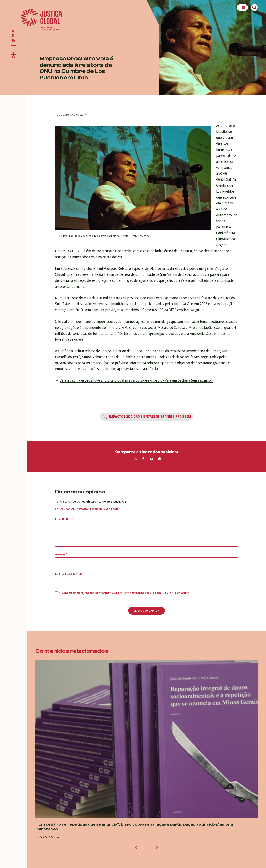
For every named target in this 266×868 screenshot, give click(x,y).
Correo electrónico (69, 574)
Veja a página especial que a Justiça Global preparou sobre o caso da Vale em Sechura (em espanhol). (137, 380)
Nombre (61, 554)
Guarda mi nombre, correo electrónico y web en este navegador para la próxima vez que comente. (124, 593)
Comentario (64, 519)
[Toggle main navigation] (14, 36)
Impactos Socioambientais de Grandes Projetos (150, 416)
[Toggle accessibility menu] (14, 55)
